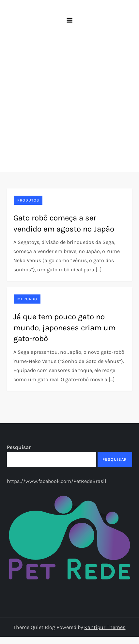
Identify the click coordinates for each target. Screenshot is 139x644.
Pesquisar (19, 447)
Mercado (27, 299)
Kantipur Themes (105, 627)
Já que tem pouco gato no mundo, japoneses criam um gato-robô (64, 328)
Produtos (28, 200)
